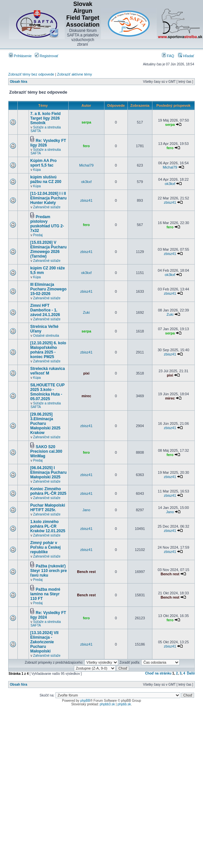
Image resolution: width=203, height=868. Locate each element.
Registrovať (47, 56)
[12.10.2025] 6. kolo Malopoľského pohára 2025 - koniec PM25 (48, 350)
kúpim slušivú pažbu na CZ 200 (46, 179)
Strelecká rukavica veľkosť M (47, 371)
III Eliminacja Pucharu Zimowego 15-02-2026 (48, 289)
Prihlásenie (20, 56)
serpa (86, 122)
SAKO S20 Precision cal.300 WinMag (46, 451)
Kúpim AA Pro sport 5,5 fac (43, 163)
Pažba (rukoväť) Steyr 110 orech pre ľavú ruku (48, 571)
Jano (86, 510)
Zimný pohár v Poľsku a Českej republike (45, 547)
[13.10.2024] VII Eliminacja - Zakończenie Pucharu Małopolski (44, 642)
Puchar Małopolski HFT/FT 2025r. (48, 508)
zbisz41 (86, 200)
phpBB (85, 701)
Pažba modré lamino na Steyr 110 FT (45, 594)
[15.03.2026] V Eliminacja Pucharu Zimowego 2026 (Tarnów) (48, 249)
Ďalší (191, 673)
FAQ (168, 56)
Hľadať (186, 56)
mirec (86, 396)
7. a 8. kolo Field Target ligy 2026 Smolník (45, 118)
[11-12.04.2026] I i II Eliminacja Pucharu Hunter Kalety (48, 198)
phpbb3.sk (107, 704)
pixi (86, 373)
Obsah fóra (19, 82)
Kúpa (37, 170)
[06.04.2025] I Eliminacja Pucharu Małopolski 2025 (48, 472)
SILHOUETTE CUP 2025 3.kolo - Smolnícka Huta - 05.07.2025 (47, 392)
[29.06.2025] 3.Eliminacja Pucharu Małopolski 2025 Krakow (45, 423)
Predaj (38, 235)
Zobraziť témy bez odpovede (31, 74)
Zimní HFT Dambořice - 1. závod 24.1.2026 (45, 310)
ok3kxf (86, 182)
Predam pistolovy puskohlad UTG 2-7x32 (47, 224)
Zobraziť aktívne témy (75, 74)
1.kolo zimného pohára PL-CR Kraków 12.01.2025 (48, 526)
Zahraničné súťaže (47, 207)
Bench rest (86, 572)
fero (87, 146)
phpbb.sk (124, 704)
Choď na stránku (158, 673)
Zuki (87, 312)
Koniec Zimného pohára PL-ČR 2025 (48, 491)
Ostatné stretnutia (46, 336)
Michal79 (86, 165)
